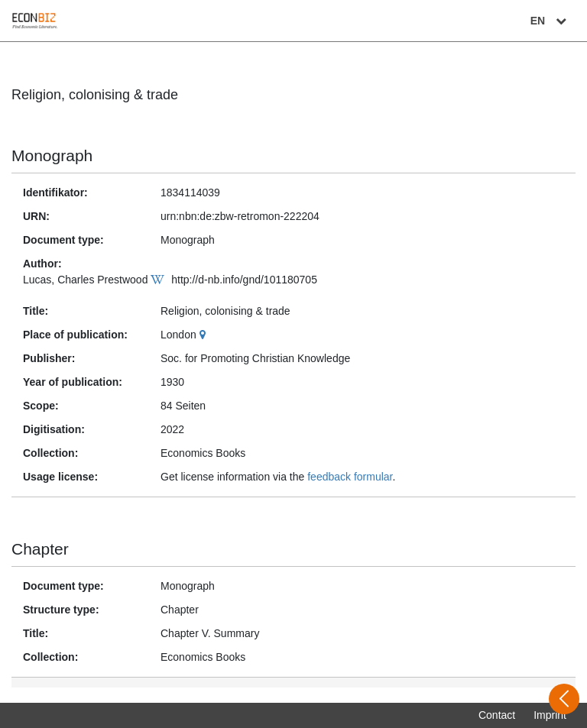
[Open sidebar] (564, 699)
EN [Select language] (550, 21)
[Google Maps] (204, 335)
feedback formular (350, 477)
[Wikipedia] (159, 280)
